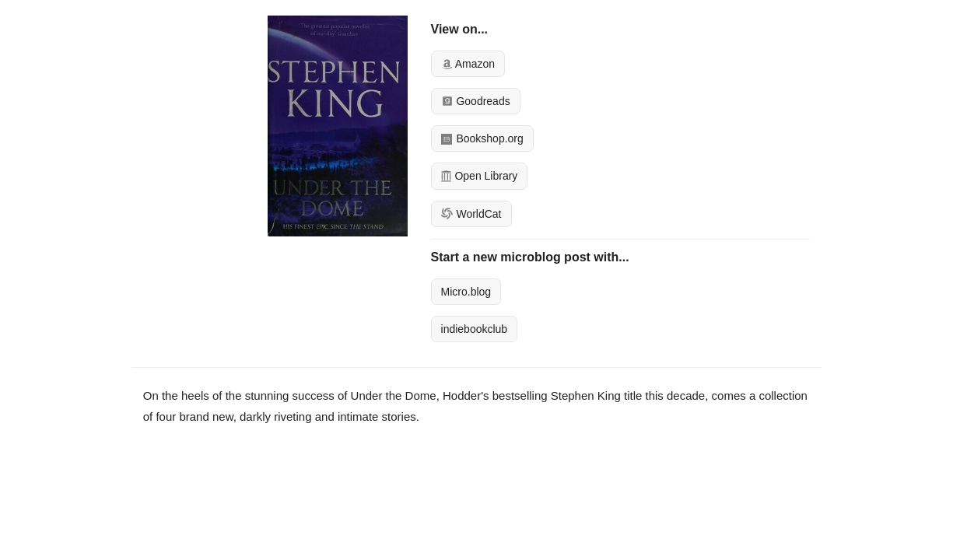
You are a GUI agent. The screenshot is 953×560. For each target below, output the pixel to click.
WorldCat (471, 214)
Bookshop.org (482, 138)
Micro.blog (466, 292)
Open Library (480, 176)
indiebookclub (475, 329)
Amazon (468, 64)
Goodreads (476, 101)
